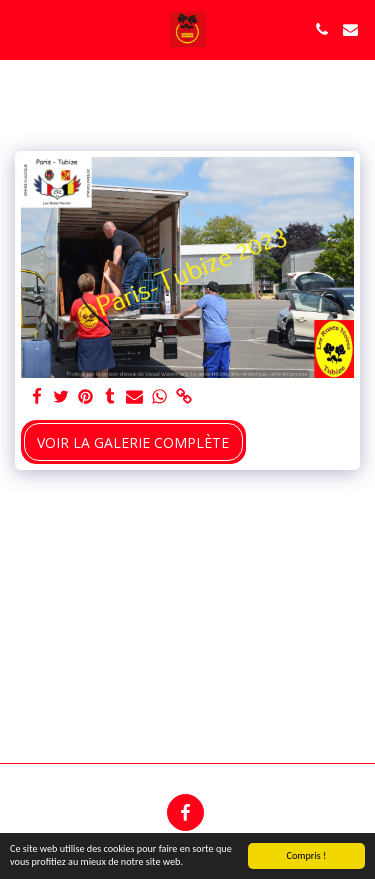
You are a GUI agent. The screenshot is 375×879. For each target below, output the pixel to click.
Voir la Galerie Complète (133, 442)
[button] (22, 28)
